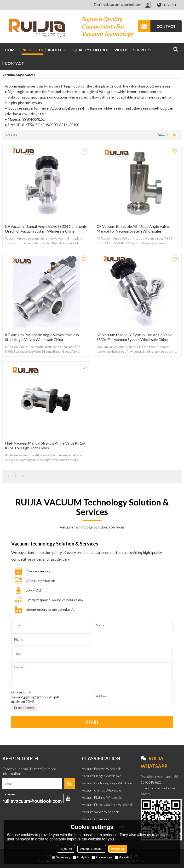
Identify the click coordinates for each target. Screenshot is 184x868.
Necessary (61, 857)
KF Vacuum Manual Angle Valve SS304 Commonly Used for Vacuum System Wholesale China (46, 229)
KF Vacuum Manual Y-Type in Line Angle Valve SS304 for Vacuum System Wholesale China (134, 337)
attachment (24, 708)
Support (142, 50)
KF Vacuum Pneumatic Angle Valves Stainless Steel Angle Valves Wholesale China (42, 337)
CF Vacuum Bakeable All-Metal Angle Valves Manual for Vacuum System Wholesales (133, 229)
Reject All (66, 849)
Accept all (118, 849)
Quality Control (91, 50)
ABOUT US (58, 50)
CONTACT (166, 26)
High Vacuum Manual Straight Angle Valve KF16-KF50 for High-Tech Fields (45, 445)
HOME (11, 50)
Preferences (102, 857)
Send (92, 722)
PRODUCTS (32, 50)
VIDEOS (121, 50)
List (169, 135)
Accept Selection (92, 849)
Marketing (124, 857)
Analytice (81, 857)
